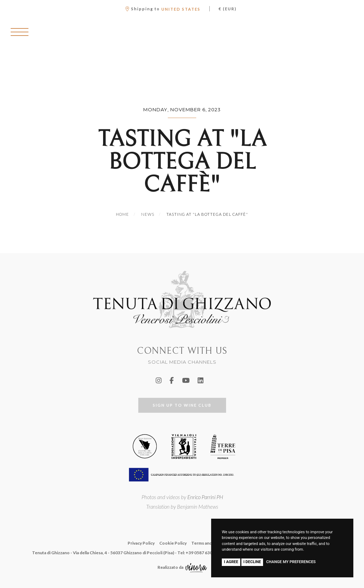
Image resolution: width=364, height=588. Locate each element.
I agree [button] (231, 562)
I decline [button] (252, 562)
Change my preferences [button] (291, 562)
